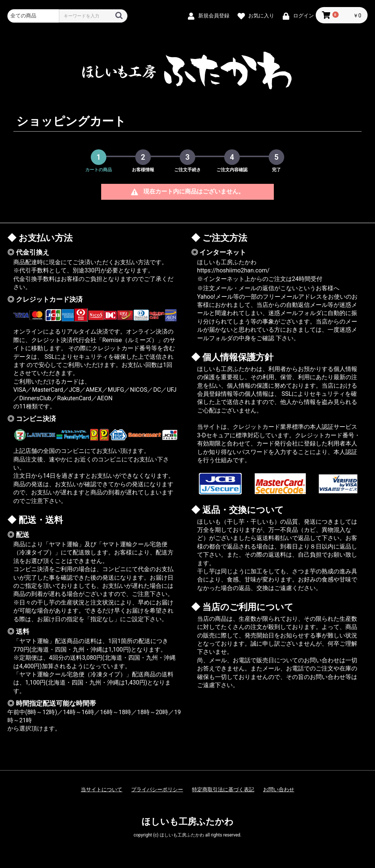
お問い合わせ (279, 789)
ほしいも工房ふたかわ (187, 822)
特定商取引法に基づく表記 (223, 789)
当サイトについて (102, 789)
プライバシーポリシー (157, 789)
